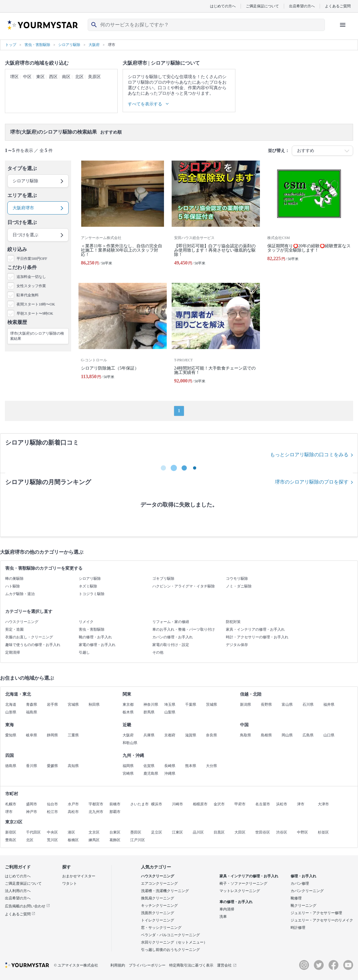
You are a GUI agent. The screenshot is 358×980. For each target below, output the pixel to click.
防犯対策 (233, 622)
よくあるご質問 (338, 6)
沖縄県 (170, 773)
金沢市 (219, 804)
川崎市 (177, 804)
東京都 (128, 705)
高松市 (73, 812)
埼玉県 (170, 705)
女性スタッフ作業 (31, 286)
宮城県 (73, 705)
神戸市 (32, 812)
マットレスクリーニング (240, 891)
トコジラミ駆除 (92, 594)
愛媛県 (52, 766)
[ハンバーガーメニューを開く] (343, 25)
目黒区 (219, 832)
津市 (301, 804)
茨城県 (211, 705)
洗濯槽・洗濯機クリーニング (165, 891)
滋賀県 (191, 735)
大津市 (323, 804)
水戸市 (73, 804)
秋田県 (94, 705)
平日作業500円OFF (32, 259)
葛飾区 (115, 840)
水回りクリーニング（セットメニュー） (174, 942)
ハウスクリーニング (22, 622)
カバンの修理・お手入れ (173, 637)
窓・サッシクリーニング (161, 928)
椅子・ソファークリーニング (243, 883)
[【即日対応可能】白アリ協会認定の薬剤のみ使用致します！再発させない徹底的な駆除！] (216, 216)
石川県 (308, 705)
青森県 (32, 705)
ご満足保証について (262, 6)
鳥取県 (246, 735)
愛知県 (11, 735)
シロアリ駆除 (90, 579)
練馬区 (94, 840)
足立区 (157, 832)
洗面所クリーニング (158, 913)
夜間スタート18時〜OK (36, 304)
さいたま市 (139, 804)
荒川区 (52, 840)
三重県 (73, 735)
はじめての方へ (223, 6)
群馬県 (149, 712)
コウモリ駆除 (237, 579)
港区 (71, 832)
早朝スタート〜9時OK (35, 313)
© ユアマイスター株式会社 (76, 965)
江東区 (177, 832)
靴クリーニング (303, 906)
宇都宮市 (96, 804)
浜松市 (282, 804)
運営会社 (227, 965)
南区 (66, 77)
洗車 (223, 917)
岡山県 (287, 735)
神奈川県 (151, 705)
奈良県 (211, 735)
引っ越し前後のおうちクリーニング (170, 950)
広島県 (308, 735)
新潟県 (246, 705)
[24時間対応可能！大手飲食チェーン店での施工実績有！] (216, 336)
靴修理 (296, 898)
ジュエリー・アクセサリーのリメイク (322, 920)
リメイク (86, 622)
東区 (40, 77)
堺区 (14, 77)
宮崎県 (128, 773)
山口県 (329, 735)
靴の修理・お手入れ (95, 637)
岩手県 (52, 705)
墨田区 (136, 832)
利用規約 (118, 965)
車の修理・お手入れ (236, 902)
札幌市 (11, 804)
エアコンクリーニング (159, 883)
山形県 (11, 712)
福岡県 (128, 766)
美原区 (94, 77)
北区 (79, 77)
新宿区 (11, 832)
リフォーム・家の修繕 (171, 622)
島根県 (266, 735)
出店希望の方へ (302, 6)
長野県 (266, 705)
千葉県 (191, 705)
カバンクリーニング (307, 891)
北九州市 (96, 812)
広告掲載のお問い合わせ (27, 906)
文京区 (94, 832)
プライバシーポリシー (147, 965)
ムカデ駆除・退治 (20, 594)
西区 (53, 77)
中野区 (303, 832)
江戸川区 (138, 840)
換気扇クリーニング (158, 898)
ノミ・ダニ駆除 (239, 586)
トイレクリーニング (158, 920)
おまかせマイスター (79, 876)
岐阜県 (32, 735)
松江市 (52, 812)
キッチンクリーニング (159, 906)
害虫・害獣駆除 (92, 629)
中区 (27, 77)
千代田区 (33, 832)
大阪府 (128, 735)
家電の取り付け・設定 (171, 645)
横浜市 (157, 804)
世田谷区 (263, 832)
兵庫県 (149, 735)
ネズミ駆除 (88, 586)
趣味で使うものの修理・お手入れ (33, 645)
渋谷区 (282, 832)
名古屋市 (263, 804)
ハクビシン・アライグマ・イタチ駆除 (184, 586)
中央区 (52, 832)
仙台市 (52, 804)
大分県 (211, 766)
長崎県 (170, 766)
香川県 (32, 766)
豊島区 (11, 840)
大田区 (240, 832)
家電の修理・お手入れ (97, 645)
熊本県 (191, 766)
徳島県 (11, 766)
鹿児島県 (151, 773)
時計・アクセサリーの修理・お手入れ (257, 637)
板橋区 (73, 840)
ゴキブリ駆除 (163, 579)
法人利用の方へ (18, 891)
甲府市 (240, 804)
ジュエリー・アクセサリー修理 (316, 913)
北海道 (11, 705)
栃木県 (128, 712)
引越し (84, 652)
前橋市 (115, 804)
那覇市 (115, 812)
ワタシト (70, 883)
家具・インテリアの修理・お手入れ (255, 629)
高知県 (73, 766)
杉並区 (323, 832)
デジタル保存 (237, 645)
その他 (158, 652)
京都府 (170, 735)
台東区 (115, 832)
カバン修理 (300, 883)
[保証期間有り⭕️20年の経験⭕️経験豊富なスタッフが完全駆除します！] (309, 216)
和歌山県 (130, 743)
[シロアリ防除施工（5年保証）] (123, 336)
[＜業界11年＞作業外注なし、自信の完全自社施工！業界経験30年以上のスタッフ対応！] (123, 216)
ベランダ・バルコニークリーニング (170, 935)
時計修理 (298, 928)
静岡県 (52, 735)
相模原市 (200, 804)
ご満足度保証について (23, 883)
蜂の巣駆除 (14, 579)
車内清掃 (227, 909)
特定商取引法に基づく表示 (191, 965)
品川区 (198, 832)
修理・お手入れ (303, 876)
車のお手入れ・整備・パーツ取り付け (184, 629)
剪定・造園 (14, 629)
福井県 (329, 705)
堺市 (9, 812)
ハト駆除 (13, 586)
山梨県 (170, 712)
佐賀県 (149, 766)
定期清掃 (13, 652)
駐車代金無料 (28, 295)
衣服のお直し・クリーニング (29, 637)
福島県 (32, 712)
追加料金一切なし (31, 277)
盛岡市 (32, 804)
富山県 (287, 705)
